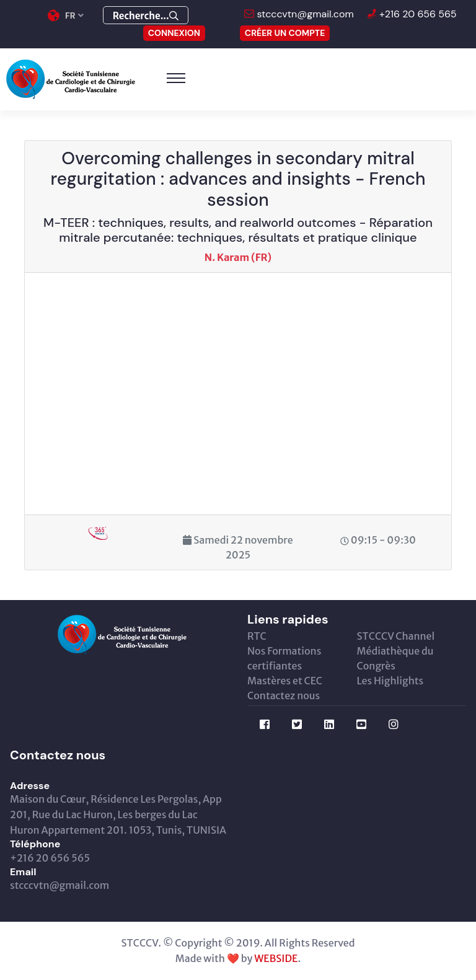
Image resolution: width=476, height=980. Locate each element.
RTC (257, 636)
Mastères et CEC (285, 681)
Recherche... (146, 16)
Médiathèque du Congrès (395, 658)
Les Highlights (390, 681)
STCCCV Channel (396, 636)
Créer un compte (285, 33)
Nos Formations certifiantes (284, 658)
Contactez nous (284, 695)
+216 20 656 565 (417, 14)
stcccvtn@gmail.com (304, 14)
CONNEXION (174, 33)
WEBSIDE (276, 958)
